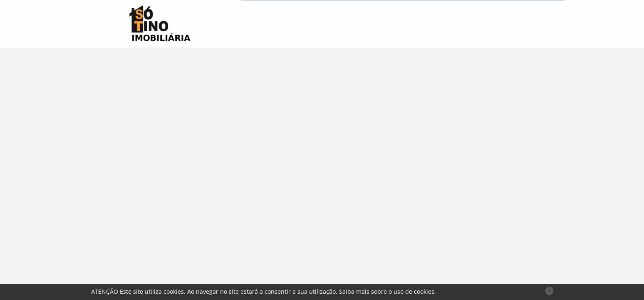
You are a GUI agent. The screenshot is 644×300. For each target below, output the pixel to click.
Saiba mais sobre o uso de (387, 291)
